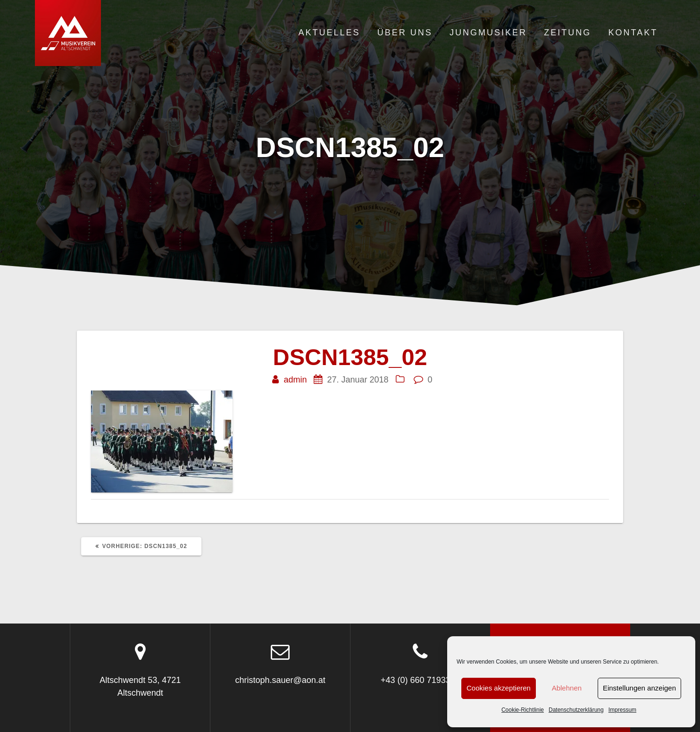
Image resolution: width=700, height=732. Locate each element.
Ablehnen (567, 688)
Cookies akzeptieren (499, 688)
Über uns (405, 33)
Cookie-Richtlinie (523, 710)
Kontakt (633, 33)
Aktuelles (329, 33)
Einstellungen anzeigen (639, 688)
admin (295, 380)
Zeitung (567, 33)
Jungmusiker (488, 33)
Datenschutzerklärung (576, 710)
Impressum (622, 710)
